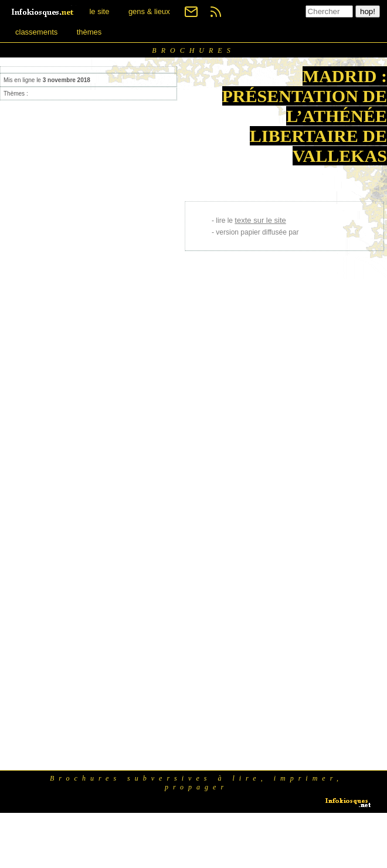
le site (99, 11)
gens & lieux (149, 11)
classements (36, 32)
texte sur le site (260, 220)
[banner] (43, 11)
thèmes (89, 32)
